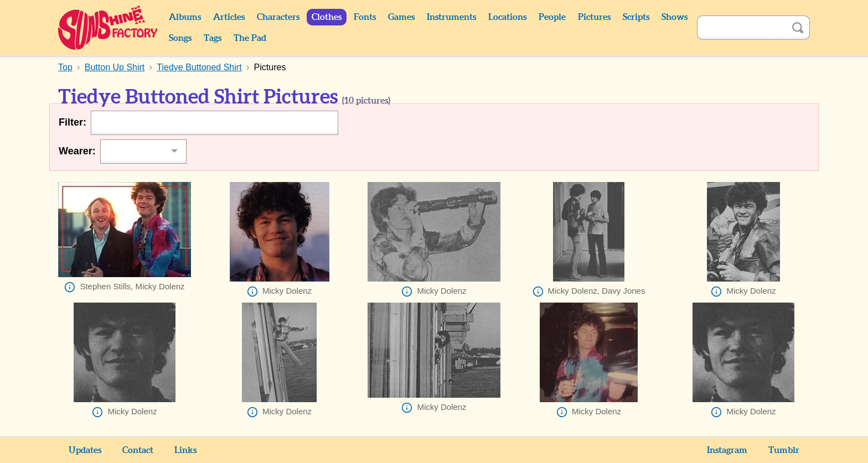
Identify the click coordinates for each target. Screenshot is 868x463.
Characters (278, 17)
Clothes (327, 17)
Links (185, 450)
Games (401, 17)
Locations (507, 17)
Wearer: (77, 151)
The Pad (250, 38)
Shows (675, 17)
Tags (213, 38)
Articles (229, 17)
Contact (138, 450)
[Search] (741, 28)
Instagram (727, 450)
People (552, 17)
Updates (85, 450)
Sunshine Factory (108, 28)
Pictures (594, 17)
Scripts (636, 17)
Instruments (451, 17)
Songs (180, 38)
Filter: (73, 122)
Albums (185, 17)
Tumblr (784, 450)
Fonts (365, 17)
